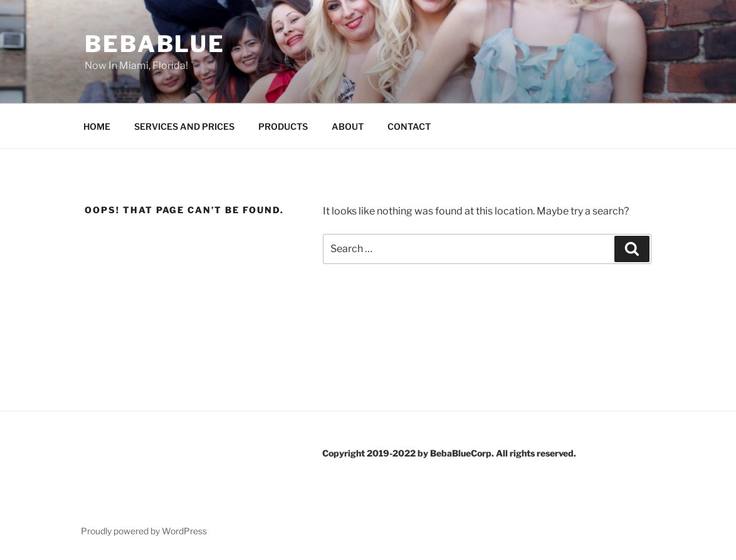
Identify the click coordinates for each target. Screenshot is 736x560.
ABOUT (348, 126)
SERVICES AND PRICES (184, 126)
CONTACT (409, 126)
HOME (97, 126)
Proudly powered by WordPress (144, 531)
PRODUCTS (283, 126)
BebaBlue (155, 44)
